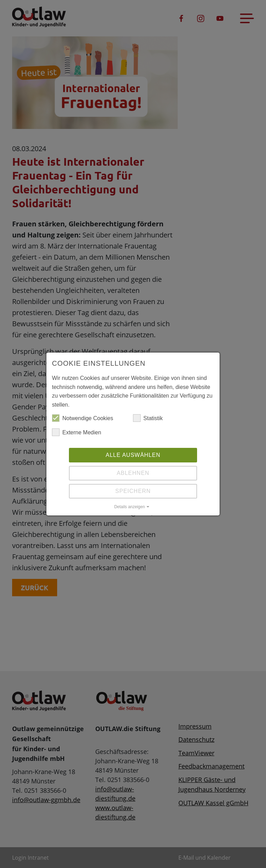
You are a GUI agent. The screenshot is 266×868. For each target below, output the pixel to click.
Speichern (133, 491)
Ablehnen (133, 473)
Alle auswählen (133, 455)
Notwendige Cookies (83, 418)
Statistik (148, 418)
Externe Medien (77, 433)
